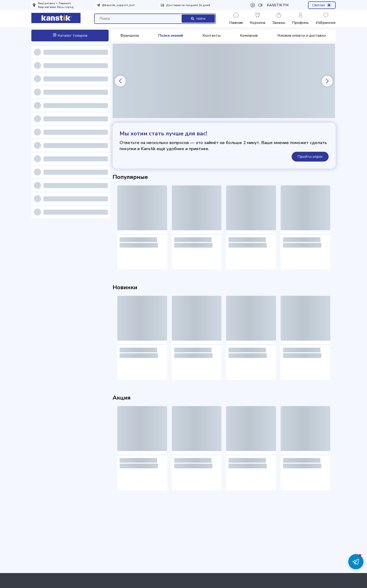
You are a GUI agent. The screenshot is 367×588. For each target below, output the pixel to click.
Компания (249, 36)
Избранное (326, 19)
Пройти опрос (310, 157)
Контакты (211, 36)
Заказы (279, 19)
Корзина (257, 19)
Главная (236, 19)
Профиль (300, 19)
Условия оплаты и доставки (301, 36)
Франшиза (130, 36)
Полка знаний (171, 36)
